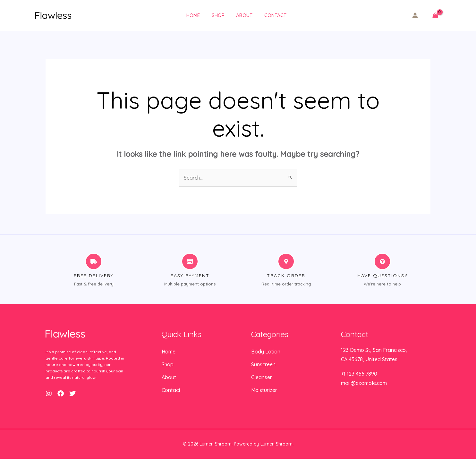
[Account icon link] (415, 15)
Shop (216, 15)
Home (193, 15)
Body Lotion (266, 352)
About (240, 15)
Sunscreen (263, 365)
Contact (269, 15)
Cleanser (262, 378)
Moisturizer (264, 391)
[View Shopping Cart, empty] (435, 16)
